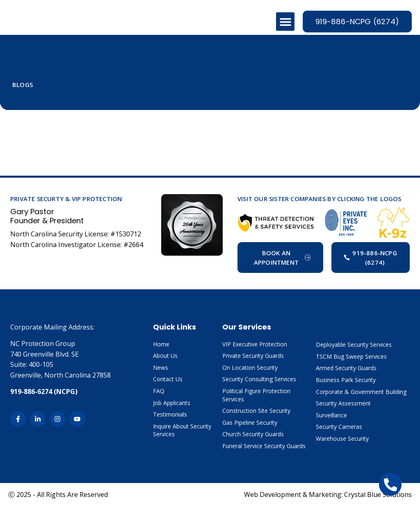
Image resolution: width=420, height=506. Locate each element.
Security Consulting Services (259, 379)
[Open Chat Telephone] (390, 484)
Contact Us (168, 379)
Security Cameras (339, 427)
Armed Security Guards (346, 368)
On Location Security (250, 367)
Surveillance (331, 415)
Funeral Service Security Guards (264, 446)
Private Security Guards (253, 356)
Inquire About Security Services (182, 430)
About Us (165, 356)
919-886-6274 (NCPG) (44, 392)
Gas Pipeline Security (250, 422)
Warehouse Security (342, 438)
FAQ (159, 391)
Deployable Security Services (354, 345)
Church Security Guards (253, 434)
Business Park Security (346, 380)
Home (161, 344)
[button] (285, 22)
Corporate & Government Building (361, 392)
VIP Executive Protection (255, 344)
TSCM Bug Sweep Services (351, 356)
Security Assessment (343, 403)
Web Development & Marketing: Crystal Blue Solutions (328, 495)
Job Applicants (172, 403)
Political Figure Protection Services (256, 395)
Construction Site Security (256, 411)
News (161, 367)
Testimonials (170, 414)
